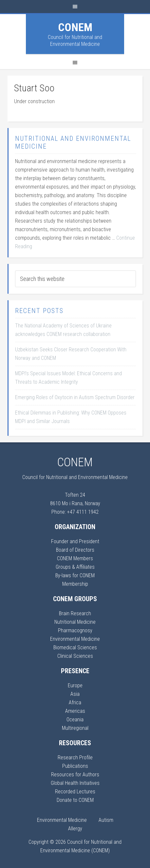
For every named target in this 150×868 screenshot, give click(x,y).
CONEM (75, 27)
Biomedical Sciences (75, 647)
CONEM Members (75, 558)
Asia (75, 694)
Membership (75, 584)
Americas (75, 711)
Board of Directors (75, 550)
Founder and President (75, 541)
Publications (75, 766)
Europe (75, 685)
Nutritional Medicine (75, 622)
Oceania (75, 720)
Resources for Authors (75, 775)
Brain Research (75, 613)
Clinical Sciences (75, 656)
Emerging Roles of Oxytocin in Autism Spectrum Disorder (75, 397)
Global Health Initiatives (75, 783)
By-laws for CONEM (75, 575)
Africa (75, 702)
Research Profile (75, 757)
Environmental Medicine (75, 639)
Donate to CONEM (75, 800)
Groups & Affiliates (75, 567)
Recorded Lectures (75, 792)
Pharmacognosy (75, 630)
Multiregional (75, 728)
